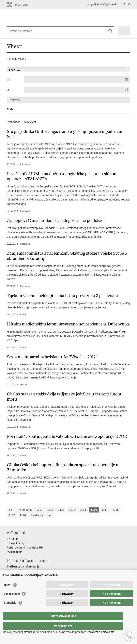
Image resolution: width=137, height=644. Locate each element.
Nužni (8, 593)
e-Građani (13, 539)
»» (50, 515)
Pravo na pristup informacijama (26, 575)
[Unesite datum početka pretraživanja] (77, 79)
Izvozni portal (15, 552)
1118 (116, 510)
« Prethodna (24, 510)
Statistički (10, 611)
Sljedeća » (37, 515)
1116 (94, 510)
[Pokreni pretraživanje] (110, 31)
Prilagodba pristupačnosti (101, 4)
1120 (23, 515)
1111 (39, 510)
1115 (83, 510)
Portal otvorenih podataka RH (25, 548)
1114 (72, 510)
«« (10, 510)
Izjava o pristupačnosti (21, 571)
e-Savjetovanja (16, 543)
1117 (105, 510)
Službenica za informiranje (23, 566)
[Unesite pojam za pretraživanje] (24, 31)
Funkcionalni (12, 602)
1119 (12, 515)
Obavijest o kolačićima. (101, 632)
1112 (50, 510)
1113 (61, 510)
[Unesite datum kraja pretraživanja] (77, 90)
